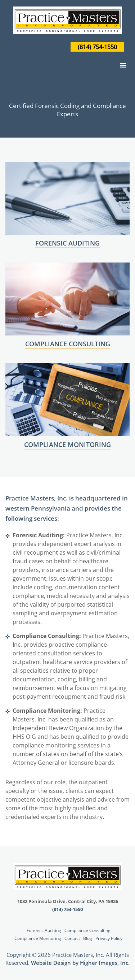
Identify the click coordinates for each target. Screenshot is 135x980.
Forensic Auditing (44, 930)
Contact (72, 938)
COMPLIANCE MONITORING (67, 445)
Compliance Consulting (87, 930)
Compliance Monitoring (38, 938)
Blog (88, 938)
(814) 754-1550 (97, 47)
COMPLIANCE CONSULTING (68, 344)
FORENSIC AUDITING (67, 243)
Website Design (51, 963)
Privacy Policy (109, 938)
